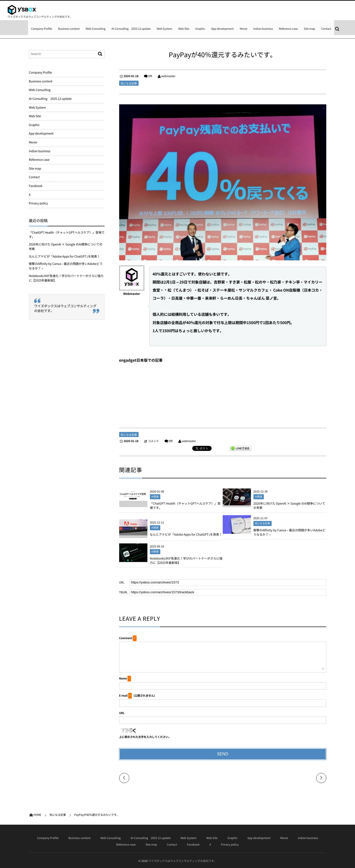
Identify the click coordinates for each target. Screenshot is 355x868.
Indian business (263, 29)
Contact (326, 29)
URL (122, 713)
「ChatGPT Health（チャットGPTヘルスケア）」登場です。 (185, 509)
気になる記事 (129, 83)
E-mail (123, 695)
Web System (165, 29)
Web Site (184, 29)
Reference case (288, 29)
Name (123, 678)
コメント (153, 441)
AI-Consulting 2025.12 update (131, 29)
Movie (243, 29)
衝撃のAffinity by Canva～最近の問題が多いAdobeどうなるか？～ (289, 535)
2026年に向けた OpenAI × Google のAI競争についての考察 (289, 509)
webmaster (168, 76)
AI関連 (155, 500)
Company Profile (41, 29)
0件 (150, 76)
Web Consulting (96, 29)
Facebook (36, 186)
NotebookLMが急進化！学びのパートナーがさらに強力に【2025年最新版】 (186, 564)
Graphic (200, 29)
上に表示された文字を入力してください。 (145, 737)
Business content (69, 29)
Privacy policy (38, 203)
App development (222, 29)
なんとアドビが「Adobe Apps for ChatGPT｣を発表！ (186, 538)
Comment (126, 638)
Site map (309, 29)
